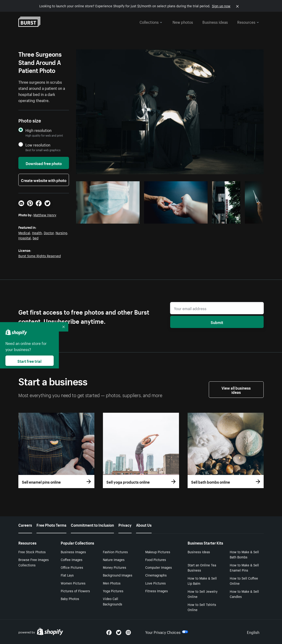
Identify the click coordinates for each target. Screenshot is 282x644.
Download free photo (44, 163)
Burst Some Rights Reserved (40, 256)
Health (37, 233)
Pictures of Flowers (75, 591)
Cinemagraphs (156, 575)
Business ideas (215, 22)
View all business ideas (236, 390)
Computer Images (159, 567)
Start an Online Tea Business (202, 567)
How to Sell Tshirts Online (202, 607)
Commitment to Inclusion (92, 525)
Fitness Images (157, 591)
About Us (144, 525)
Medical (24, 233)
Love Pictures (155, 583)
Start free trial (29, 361)
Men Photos (112, 583)
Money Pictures (115, 567)
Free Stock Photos (32, 552)
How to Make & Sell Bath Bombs (244, 554)
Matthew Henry (45, 215)
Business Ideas (199, 552)
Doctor (49, 233)
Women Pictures (73, 583)
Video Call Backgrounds (113, 601)
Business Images (73, 552)
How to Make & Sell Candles (244, 594)
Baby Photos (70, 598)
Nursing (61, 233)
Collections (151, 22)
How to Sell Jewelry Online (203, 594)
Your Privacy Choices (167, 632)
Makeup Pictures (158, 552)
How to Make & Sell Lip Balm (202, 581)
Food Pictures (156, 559)
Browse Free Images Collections (34, 562)
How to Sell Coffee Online (244, 581)
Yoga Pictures (113, 591)
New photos (183, 22)
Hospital (25, 238)
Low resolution (38, 145)
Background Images (118, 575)
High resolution (38, 130)
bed (36, 238)
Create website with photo (44, 180)
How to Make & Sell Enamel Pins (244, 567)
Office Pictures (72, 567)
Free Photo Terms (51, 525)
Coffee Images (72, 559)
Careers (25, 525)
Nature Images (114, 559)
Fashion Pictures (115, 552)
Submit (217, 322)
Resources (248, 22)
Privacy (125, 525)
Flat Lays (67, 575)
